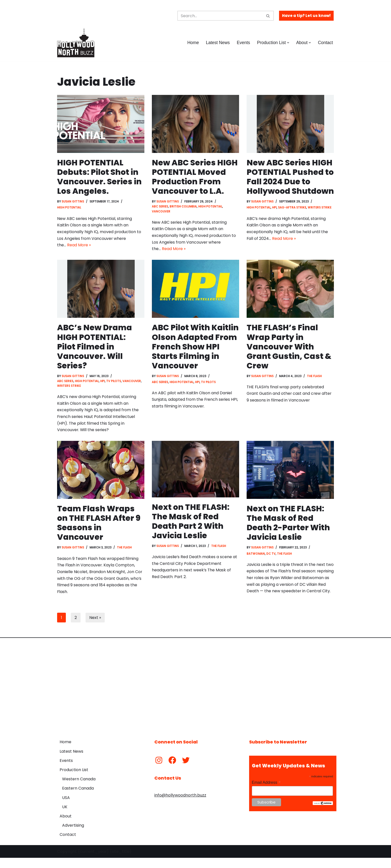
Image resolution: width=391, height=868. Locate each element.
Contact (325, 43)
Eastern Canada (78, 798)
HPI (275, 218)
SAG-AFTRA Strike (293, 218)
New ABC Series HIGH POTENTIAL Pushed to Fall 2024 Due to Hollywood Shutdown (290, 182)
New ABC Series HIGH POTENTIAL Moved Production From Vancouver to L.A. (195, 177)
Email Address (266, 792)
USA (66, 808)
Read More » (79, 246)
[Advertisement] (195, 695)
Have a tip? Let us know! (306, 16)
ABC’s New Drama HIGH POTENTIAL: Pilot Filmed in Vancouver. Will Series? (95, 348)
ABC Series (160, 207)
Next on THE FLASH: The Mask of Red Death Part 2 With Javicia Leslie (191, 524)
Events (243, 43)
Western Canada (79, 789)
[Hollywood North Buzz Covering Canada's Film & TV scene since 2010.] (76, 43)
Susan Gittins (73, 202)
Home (192, 43)
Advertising (73, 835)
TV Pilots (115, 383)
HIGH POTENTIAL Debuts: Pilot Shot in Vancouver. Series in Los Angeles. (100, 177)
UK (65, 817)
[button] (288, 43)
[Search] (220, 16)
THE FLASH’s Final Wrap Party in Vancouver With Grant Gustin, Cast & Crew (289, 348)
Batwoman (256, 557)
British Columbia (183, 207)
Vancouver (161, 212)
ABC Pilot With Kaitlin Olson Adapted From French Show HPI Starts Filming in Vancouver (186, 353)
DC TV (271, 557)
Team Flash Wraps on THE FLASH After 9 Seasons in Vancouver (99, 526)
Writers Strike (320, 218)
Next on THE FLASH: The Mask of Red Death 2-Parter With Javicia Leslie (289, 526)
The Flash (315, 378)
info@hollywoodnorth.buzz (180, 805)
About (66, 826)
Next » (95, 628)
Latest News (217, 43)
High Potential (69, 208)
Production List (74, 780)
